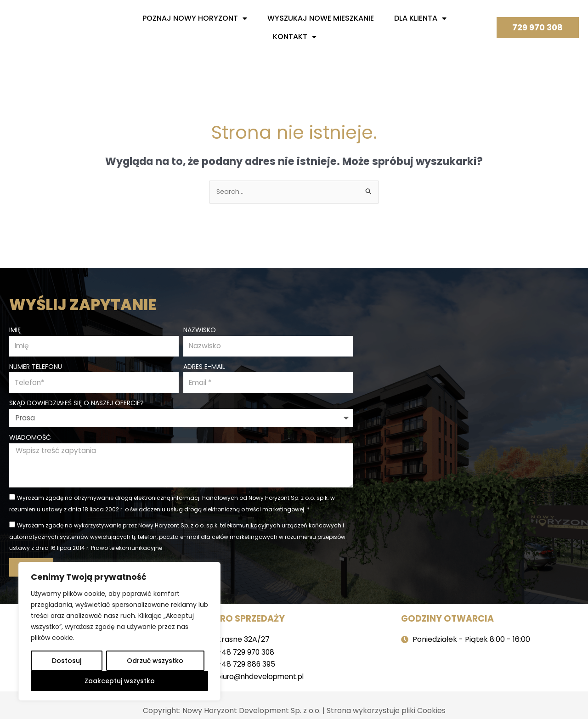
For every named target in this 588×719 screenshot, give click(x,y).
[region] (119, 631)
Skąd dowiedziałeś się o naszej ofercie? (76, 403)
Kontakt (295, 37)
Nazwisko (200, 329)
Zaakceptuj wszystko (120, 681)
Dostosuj (67, 661)
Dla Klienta (420, 18)
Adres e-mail (204, 366)
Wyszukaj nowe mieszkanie (321, 18)
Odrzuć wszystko (155, 661)
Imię (15, 329)
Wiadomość (30, 438)
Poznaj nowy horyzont (195, 18)
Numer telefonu (36, 366)
